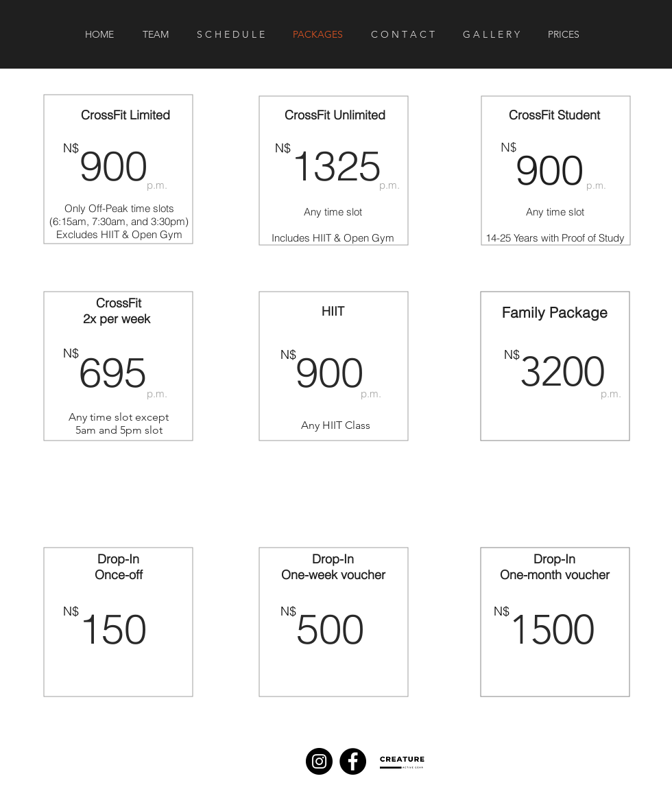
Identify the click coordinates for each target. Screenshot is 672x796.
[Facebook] (353, 761)
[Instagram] (319, 761)
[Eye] (404, 762)
